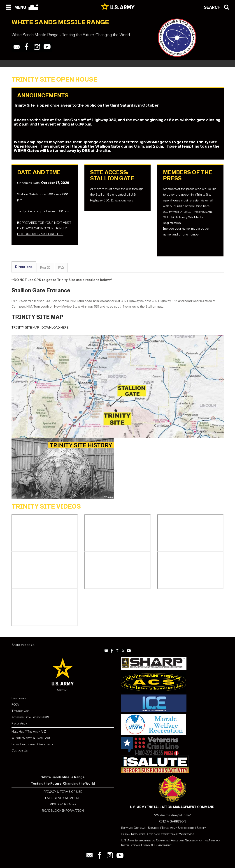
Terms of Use (20, 711)
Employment (20, 698)
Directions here (122, 200)
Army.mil (63, 690)
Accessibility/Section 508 (30, 717)
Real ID (45, 268)
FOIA (15, 705)
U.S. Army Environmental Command (145, 840)
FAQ (61, 268)
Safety (201, 828)
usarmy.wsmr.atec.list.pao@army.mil (188, 212)
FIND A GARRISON (172, 821)
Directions (24, 267)
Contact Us (20, 750)
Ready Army (19, 723)
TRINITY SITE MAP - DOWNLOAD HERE (40, 328)
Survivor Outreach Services (140, 828)
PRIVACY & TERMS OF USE (63, 792)
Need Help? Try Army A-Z (29, 732)
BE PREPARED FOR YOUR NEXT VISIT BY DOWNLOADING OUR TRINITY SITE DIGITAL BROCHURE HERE (44, 228)
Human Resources (133, 834)
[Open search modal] (218, 7)
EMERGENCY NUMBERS (63, 798)
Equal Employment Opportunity (33, 744)
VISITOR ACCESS (63, 804)
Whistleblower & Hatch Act (31, 738)
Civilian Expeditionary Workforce (170, 834)
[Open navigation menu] (15, 7)
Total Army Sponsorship (178, 828)
